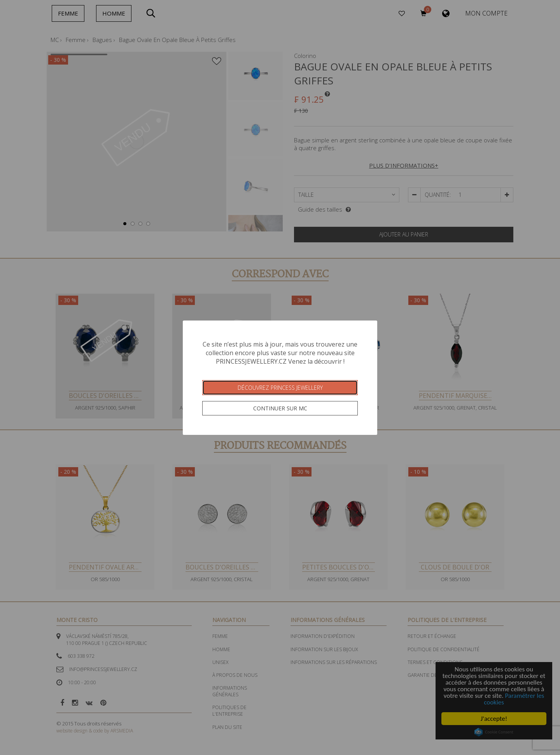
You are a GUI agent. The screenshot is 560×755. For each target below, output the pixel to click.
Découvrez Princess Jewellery (280, 388)
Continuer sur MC (280, 408)
